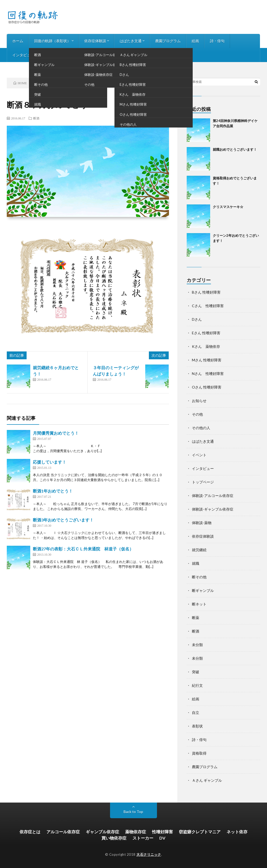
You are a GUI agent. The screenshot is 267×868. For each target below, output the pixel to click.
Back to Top (133, 812)
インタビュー (23, 55)
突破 (196, 672)
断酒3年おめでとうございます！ (63, 520)
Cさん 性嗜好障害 (208, 306)
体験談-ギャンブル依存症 (213, 509)
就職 (196, 563)
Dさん (197, 319)
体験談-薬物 (202, 523)
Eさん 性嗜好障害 (206, 333)
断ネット (199, 604)
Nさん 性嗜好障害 (208, 374)
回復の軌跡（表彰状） (52, 41)
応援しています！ (50, 462)
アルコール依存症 (63, 832)
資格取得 (199, 753)
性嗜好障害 (162, 832)
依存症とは (30, 832)
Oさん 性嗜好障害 (207, 387)
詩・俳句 (217, 41)
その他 (197, 414)
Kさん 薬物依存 (206, 346)
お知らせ (52, 55)
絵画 (195, 41)
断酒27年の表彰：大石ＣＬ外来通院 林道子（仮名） (83, 549)
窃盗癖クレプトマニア (200, 832)
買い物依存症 (114, 838)
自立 (196, 712)
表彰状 (197, 726)
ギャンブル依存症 (102, 832)
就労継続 (199, 550)
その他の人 (201, 428)
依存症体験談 (95, 41)
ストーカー (143, 838)
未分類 (197, 645)
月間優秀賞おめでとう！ (56, 433)
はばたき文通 (131, 41)
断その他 (199, 577)
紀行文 (197, 685)
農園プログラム (168, 41)
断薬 (196, 618)
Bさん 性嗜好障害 (206, 292)
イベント (199, 455)
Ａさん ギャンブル (207, 780)
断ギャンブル (203, 590)
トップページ (203, 482)
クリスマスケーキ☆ (228, 207)
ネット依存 (237, 832)
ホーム (18, 41)
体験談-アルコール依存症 (213, 496)
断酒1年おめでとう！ (53, 491)
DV (162, 838)
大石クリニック (149, 854)
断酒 (36, 118)
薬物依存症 (136, 832)
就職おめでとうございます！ (235, 149)
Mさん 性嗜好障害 (207, 360)
